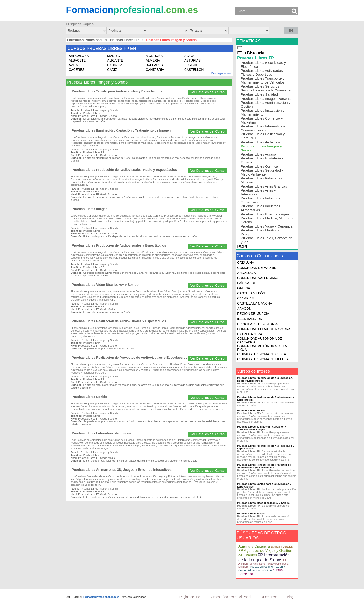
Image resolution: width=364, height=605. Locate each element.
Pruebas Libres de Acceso (261, 142)
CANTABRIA (155, 70)
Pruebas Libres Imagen (90, 209)
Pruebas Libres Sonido (89, 397)
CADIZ (112, 70)
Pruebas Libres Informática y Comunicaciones (263, 128)
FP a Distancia (251, 53)
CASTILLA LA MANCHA (255, 303)
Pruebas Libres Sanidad (259, 94)
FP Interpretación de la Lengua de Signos (264, 558)
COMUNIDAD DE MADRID (257, 268)
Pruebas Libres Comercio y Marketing (262, 120)
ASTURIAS (192, 60)
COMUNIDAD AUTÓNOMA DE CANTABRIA (260, 340)
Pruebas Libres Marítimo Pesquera (260, 232)
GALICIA (244, 288)
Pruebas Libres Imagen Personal (266, 99)
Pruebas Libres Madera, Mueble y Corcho (267, 220)
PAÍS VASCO (247, 283)
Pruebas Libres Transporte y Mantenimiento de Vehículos (263, 80)
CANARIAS (246, 298)
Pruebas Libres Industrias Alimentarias (260, 208)
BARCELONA (79, 56)
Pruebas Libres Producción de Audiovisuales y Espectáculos (119, 245)
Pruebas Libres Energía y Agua (265, 214)
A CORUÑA (154, 56)
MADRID (114, 56)
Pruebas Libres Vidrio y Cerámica (267, 226)
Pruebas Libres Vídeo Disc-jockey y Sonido (105, 285)
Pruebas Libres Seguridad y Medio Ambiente (262, 172)
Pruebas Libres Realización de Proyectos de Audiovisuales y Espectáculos (130, 358)
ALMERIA (153, 60)
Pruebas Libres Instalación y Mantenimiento (263, 112)
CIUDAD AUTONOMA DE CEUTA (262, 354)
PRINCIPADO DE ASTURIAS (258, 324)
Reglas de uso (190, 597)
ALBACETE (77, 60)
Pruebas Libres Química (259, 166)
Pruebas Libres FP (124, 40)
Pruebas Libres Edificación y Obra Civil (263, 136)
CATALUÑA (246, 263)
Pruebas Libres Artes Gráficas (264, 186)
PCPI (242, 247)
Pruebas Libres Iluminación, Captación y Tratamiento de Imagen (121, 130)
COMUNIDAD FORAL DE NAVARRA (264, 329)
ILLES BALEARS (250, 319)
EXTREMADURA (250, 334)
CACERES (77, 70)
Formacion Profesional (85, 40)
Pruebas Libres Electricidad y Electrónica (263, 65)
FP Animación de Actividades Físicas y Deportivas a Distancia (263, 564)
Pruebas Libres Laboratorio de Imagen (101, 433)
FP (240, 48)
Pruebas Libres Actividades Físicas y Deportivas (262, 72)
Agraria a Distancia (254, 546)
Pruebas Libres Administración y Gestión (266, 104)
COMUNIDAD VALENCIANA (258, 278)
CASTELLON (194, 70)
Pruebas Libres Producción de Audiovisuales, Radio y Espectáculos (124, 170)
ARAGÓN (244, 309)
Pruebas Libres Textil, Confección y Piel (266, 240)
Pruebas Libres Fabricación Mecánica (262, 180)
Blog (290, 597)
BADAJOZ (115, 65)
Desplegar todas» (221, 73)
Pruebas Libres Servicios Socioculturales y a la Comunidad (267, 88)
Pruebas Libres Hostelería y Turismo (262, 160)
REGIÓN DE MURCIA (253, 314)
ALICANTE (115, 60)
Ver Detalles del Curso (208, 92)
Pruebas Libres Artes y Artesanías (258, 192)
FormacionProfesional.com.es (101, 597)
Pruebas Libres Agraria (258, 154)
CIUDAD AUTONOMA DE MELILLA (263, 359)
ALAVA (189, 56)
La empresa (269, 597)
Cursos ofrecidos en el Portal (230, 597)
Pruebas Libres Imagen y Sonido (261, 148)
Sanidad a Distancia (282, 547)
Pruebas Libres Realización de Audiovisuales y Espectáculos (119, 321)
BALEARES (154, 65)
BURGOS (191, 65)
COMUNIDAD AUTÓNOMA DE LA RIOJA (262, 348)
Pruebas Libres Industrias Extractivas (260, 200)
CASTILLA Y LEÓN (251, 293)
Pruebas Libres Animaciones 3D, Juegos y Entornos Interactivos (122, 470)
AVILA (73, 65)
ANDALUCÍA (247, 273)
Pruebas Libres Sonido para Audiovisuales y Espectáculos (117, 91)
